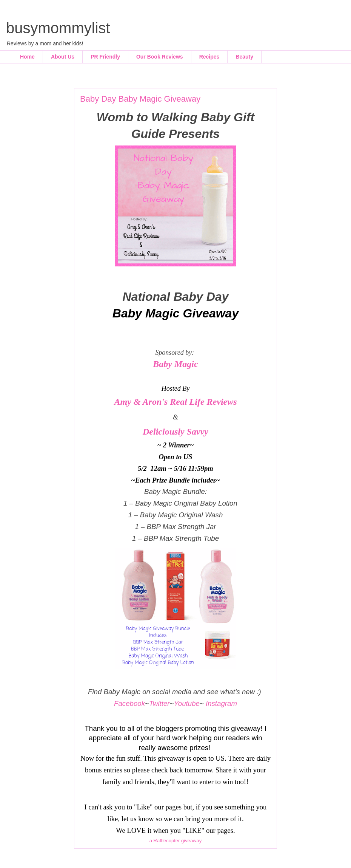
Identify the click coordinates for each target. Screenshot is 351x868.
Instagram (221, 703)
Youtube (186, 703)
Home (27, 57)
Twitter (159, 703)
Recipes (209, 57)
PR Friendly (105, 57)
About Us (63, 57)
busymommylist (58, 28)
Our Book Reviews (160, 57)
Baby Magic (175, 364)
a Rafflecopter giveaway (176, 841)
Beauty (244, 57)
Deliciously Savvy (175, 432)
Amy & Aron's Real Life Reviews (175, 402)
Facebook (129, 703)
